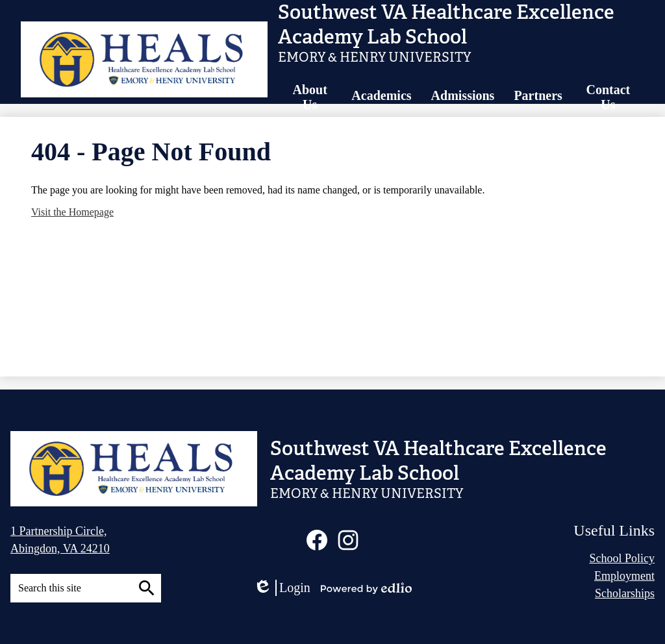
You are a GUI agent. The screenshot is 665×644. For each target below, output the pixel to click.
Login (282, 588)
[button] (310, 97)
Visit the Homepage (72, 212)
